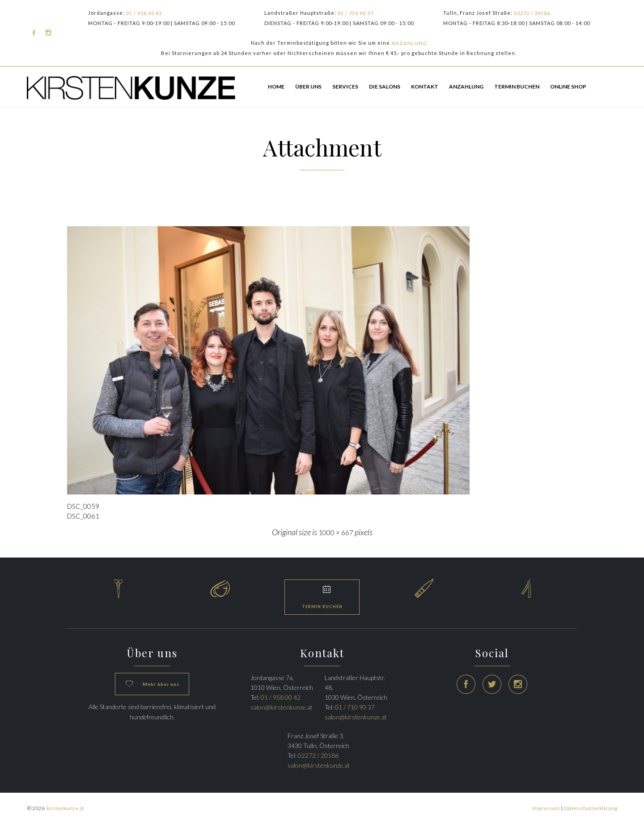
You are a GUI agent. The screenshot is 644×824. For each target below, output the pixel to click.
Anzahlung (466, 87)
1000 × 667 (336, 532)
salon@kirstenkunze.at (282, 707)
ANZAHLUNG (409, 43)
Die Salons (385, 87)
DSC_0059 (83, 506)
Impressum (546, 808)
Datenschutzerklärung (590, 808)
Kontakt (425, 87)
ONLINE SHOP (568, 87)
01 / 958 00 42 (144, 13)
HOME (276, 87)
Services (345, 87)
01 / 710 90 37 (356, 13)
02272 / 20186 (532, 13)
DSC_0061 (83, 516)
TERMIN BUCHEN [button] (517, 87)
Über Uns (308, 87)
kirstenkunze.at (65, 808)
